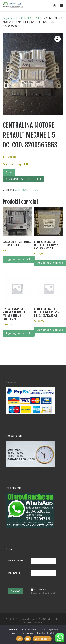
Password (14, 573)
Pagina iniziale (10, 18)
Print (9, 172)
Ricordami (40, 589)
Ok (19, 639)
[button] (58, 39)
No (28, 639)
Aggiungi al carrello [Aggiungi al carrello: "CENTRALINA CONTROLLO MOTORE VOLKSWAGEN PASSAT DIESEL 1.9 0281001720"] (19, 333)
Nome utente (16, 561)
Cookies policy (42, 639)
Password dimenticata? (43, 593)
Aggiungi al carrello (23, 179)
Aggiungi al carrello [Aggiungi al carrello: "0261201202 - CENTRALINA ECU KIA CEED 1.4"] (19, 259)
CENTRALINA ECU (32, 18)
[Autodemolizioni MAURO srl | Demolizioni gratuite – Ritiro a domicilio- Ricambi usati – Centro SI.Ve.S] (13, 5)
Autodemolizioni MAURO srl (33, 619)
